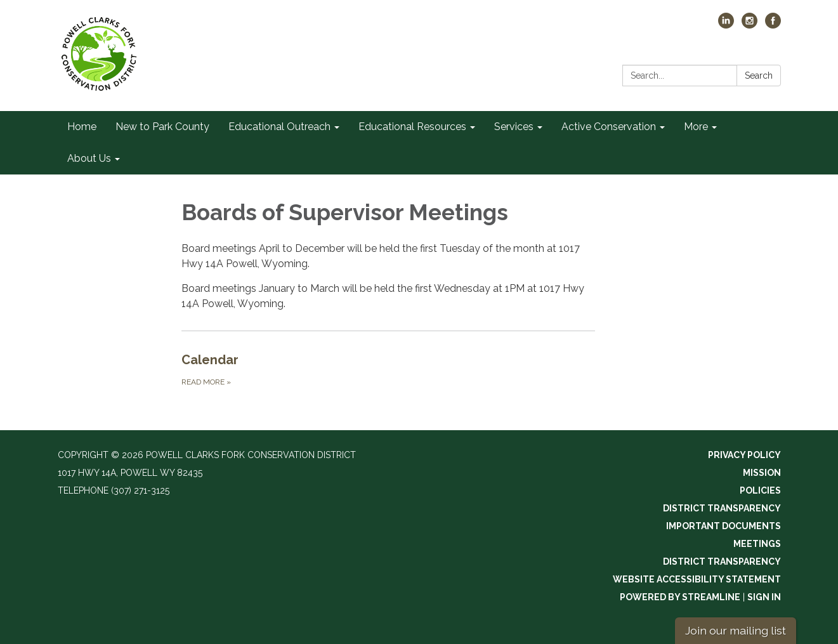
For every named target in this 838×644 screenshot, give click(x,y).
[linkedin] (726, 25)
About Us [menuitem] (89, 158)
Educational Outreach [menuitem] (279, 127)
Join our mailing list (736, 630)
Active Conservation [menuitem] (609, 127)
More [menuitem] (696, 127)
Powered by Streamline (680, 597)
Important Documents (723, 526)
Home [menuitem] (82, 127)
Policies (760, 490)
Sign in (764, 597)
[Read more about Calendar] (389, 369)
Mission (762, 473)
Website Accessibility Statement (697, 579)
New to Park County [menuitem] (162, 127)
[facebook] (773, 25)
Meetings (757, 544)
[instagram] (750, 25)
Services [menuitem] (514, 127)
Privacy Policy (744, 455)
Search (759, 76)
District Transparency (722, 508)
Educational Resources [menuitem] (412, 127)
